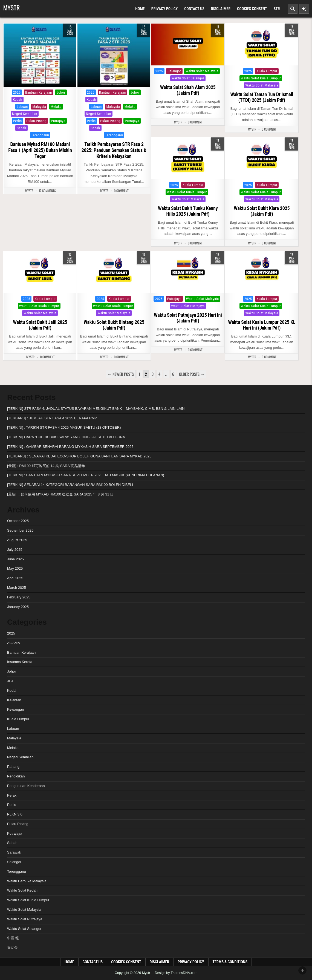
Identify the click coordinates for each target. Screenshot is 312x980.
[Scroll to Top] (302, 970)
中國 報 (13, 938)
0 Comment (121, 191)
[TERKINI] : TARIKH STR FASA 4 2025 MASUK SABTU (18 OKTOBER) (64, 427)
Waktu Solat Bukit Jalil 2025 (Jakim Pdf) (40, 325)
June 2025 (15, 559)
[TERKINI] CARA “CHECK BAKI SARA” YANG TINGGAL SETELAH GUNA (66, 437)
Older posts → (192, 374)
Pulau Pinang (36, 121)
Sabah (21, 128)
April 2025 (15, 578)
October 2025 (18, 521)
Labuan (22, 107)
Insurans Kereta (20, 662)
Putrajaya (58, 121)
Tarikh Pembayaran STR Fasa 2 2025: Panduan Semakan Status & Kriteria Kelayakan (114, 150)
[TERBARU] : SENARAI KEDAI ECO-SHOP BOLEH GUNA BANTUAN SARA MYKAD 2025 (79, 456)
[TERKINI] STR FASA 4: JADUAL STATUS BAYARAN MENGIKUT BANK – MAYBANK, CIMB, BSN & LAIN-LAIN (96, 409)
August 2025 (17, 540)
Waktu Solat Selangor (188, 78)
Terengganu (40, 135)
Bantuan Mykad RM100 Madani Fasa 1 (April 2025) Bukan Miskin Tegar (40, 150)
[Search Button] (293, 9)
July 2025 (15, 550)
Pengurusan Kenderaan (26, 786)
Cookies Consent (252, 9)
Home (140, 9)
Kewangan (15, 709)
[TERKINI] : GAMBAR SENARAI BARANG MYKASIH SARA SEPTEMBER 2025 (70, 447)
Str (277, 9)
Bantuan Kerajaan (39, 92)
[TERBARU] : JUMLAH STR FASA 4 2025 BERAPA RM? (52, 418)
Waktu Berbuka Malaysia (27, 881)
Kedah (18, 100)
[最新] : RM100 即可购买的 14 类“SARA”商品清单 (46, 466)
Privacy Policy (165, 9)
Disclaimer (221, 9)
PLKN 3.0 (15, 814)
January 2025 (18, 607)
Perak (62, 114)
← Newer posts (121, 374)
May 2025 (15, 568)
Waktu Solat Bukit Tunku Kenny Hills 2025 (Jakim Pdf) (188, 211)
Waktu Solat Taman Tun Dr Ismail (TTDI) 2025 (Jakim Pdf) (262, 97)
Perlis (18, 121)
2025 (17, 92)
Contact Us (194, 9)
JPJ (10, 681)
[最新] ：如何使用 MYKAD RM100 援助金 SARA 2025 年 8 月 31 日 (60, 494)
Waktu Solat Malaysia (202, 71)
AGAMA (14, 643)
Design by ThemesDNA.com (176, 973)
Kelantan (34, 100)
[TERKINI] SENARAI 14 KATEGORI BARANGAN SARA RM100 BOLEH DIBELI (70, 485)
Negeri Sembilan (25, 114)
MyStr (29, 191)
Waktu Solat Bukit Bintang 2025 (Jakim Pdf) (114, 325)
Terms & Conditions (230, 962)
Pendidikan (16, 776)
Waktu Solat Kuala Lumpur (261, 78)
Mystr (11, 7)
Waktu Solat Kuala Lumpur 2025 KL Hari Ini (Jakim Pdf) (262, 325)
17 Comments (47, 191)
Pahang (47, 114)
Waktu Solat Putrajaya (188, 306)
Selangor (55, 128)
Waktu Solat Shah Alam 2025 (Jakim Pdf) (188, 90)
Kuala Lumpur (55, 100)
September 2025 (20, 530)
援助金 (12, 948)
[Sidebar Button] (304, 9)
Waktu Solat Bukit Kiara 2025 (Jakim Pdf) (262, 211)
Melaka (56, 107)
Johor (61, 92)
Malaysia (39, 107)
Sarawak (37, 128)
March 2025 (17, 588)
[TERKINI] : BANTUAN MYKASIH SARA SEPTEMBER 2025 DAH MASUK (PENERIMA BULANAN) (86, 475)
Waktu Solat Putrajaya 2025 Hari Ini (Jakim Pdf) (188, 318)
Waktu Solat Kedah (22, 890)
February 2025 (19, 597)
